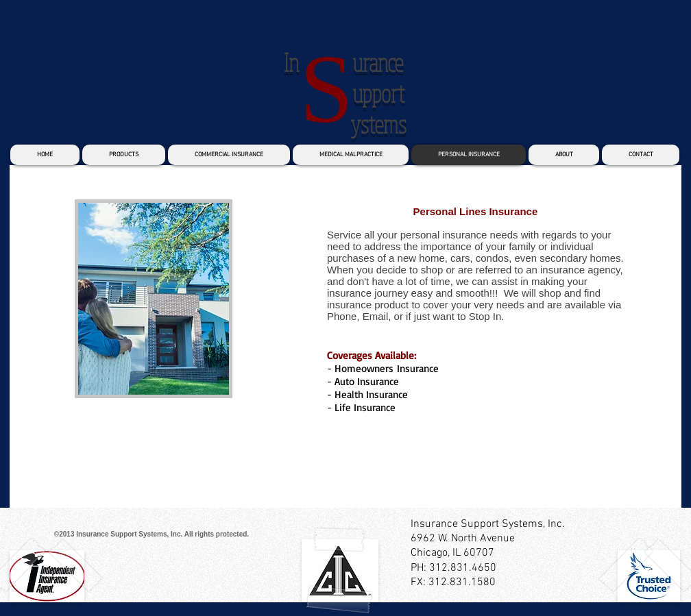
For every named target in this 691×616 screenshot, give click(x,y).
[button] (154, 299)
